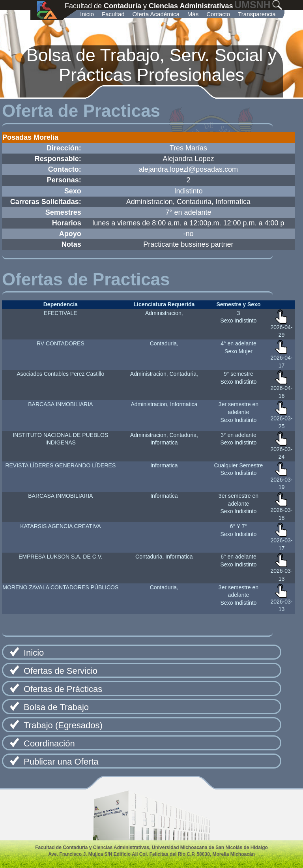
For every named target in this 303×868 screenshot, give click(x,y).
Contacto (218, 14)
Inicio (87, 14)
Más (193, 14)
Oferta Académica (156, 14)
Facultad (113, 14)
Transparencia (257, 14)
